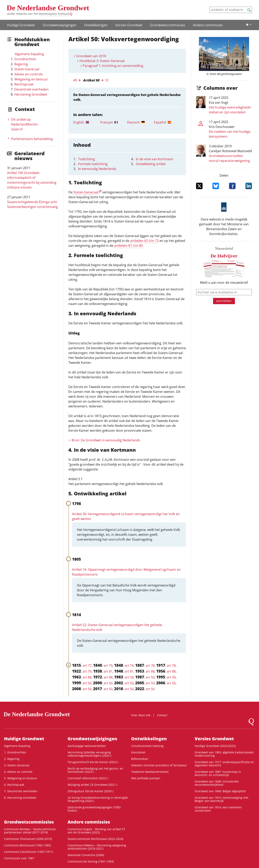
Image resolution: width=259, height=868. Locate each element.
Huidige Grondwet (21, 25)
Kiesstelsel (138, 752)
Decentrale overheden (31, 89)
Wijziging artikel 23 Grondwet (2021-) (92, 785)
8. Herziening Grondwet (20, 798)
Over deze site (141, 715)
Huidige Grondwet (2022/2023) (215, 746)
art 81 (108, 671)
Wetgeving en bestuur (31, 79)
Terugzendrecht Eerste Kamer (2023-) (93, 762)
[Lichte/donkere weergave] (248, 25)
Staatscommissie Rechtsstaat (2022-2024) (95, 839)
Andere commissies (208, 25)
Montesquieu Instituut (54, 14)
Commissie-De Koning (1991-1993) (91, 861)
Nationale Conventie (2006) (86, 855)
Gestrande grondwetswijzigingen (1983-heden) (94, 809)
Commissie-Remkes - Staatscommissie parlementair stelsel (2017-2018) (30, 831)
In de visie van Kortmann (155, 159)
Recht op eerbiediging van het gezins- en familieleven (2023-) (95, 770)
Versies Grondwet (129, 25)
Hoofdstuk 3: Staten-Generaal (102, 61)
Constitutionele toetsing (147, 746)
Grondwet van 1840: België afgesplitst (220, 791)
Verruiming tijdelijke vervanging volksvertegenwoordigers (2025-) (89, 754)
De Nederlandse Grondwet (48, 8)
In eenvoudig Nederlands (97, 169)
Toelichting (87, 159)
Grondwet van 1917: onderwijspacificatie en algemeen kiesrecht (224, 764)
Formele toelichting (93, 164)
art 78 (150, 666)
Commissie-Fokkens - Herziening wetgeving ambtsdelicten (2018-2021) (97, 847)
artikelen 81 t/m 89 (128, 246)
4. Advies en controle (18, 772)
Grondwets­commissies (168, 25)
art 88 (150, 671)
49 (75, 80)
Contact (162, 715)
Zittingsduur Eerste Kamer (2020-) (90, 791)
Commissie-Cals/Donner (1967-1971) (29, 852)
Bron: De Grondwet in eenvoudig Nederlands (106, 440)
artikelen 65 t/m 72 (144, 241)
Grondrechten (25, 59)
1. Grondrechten (15, 752)
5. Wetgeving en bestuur (21, 778)
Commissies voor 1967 (19, 858)
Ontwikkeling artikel (151, 164)
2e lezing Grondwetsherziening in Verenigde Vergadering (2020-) (98, 799)
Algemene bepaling (29, 54)
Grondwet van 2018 (91, 56)
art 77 (87, 666)
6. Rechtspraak (14, 785)
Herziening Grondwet (31, 94)
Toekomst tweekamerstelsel (150, 772)
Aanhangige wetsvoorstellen (87, 746)
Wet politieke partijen (146, 778)
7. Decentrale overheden (21, 791)
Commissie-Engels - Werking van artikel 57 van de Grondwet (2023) (96, 831)
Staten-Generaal (27, 69)
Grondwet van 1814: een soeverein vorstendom (218, 809)
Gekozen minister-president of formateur (159, 765)
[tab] (87, 122)
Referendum (140, 759)
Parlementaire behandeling (32, 139)
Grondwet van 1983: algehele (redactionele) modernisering (224, 754)
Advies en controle (29, 74)
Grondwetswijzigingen (60, 25)
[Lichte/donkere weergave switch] (248, 25)
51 (107, 80)
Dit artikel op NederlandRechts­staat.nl (25, 124)
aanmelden (224, 301)
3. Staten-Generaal (17, 765)
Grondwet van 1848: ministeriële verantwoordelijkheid (217, 783)
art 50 (129, 677)
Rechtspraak (24, 84)
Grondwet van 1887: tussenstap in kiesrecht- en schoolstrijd (218, 773)
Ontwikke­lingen (96, 25)
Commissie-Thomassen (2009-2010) (28, 839)
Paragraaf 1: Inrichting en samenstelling (113, 66)
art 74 (129, 666)
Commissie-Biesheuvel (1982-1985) (28, 845)
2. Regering (12, 759)
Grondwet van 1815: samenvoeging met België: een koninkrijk (221, 799)
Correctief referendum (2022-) (88, 778)
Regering (21, 64)
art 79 (108, 666)
